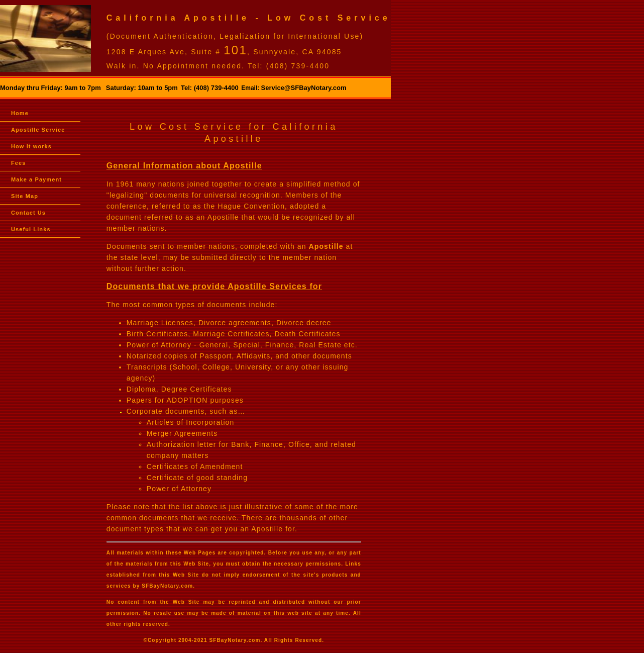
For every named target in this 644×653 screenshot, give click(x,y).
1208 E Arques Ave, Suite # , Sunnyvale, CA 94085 (224, 52)
